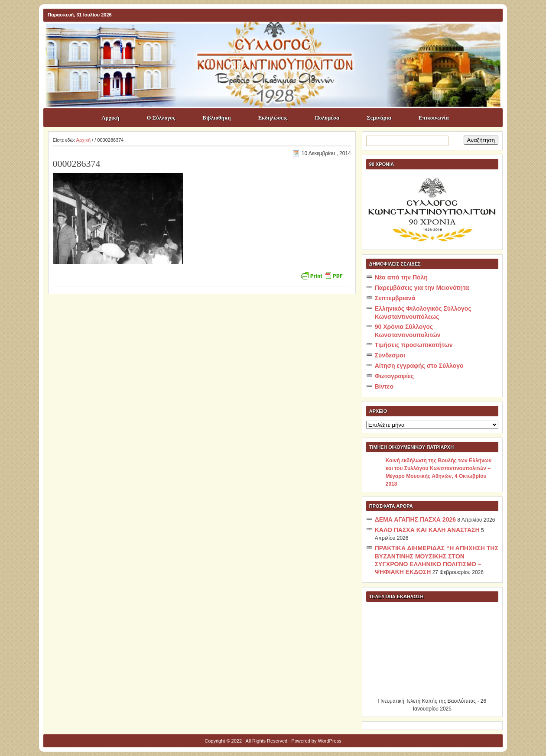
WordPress (330, 741)
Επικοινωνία (434, 118)
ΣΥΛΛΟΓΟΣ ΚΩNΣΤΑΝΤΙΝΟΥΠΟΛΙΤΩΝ (277, 37)
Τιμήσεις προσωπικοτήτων (414, 345)
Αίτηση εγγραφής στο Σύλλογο (419, 366)
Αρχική (110, 118)
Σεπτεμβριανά (395, 298)
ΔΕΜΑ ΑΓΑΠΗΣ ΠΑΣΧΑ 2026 (415, 519)
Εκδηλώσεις (273, 118)
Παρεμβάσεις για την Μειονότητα (422, 288)
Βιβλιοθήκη (216, 118)
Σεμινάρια (379, 118)
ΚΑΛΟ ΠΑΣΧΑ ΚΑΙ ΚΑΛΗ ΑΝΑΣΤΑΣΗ (427, 530)
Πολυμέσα (327, 118)
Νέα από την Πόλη (401, 277)
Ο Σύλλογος (161, 118)
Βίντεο (384, 386)
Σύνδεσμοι (390, 355)
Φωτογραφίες (394, 376)
